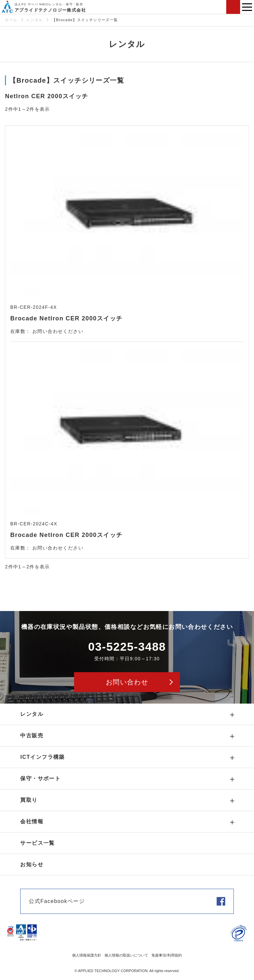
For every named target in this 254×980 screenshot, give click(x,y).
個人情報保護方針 (87, 955)
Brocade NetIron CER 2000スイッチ (66, 318)
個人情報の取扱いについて (126, 955)
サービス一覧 (37, 843)
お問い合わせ (233, 7)
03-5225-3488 (127, 647)
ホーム (11, 20)
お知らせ (32, 864)
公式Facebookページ (57, 901)
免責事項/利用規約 (167, 955)
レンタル (35, 20)
